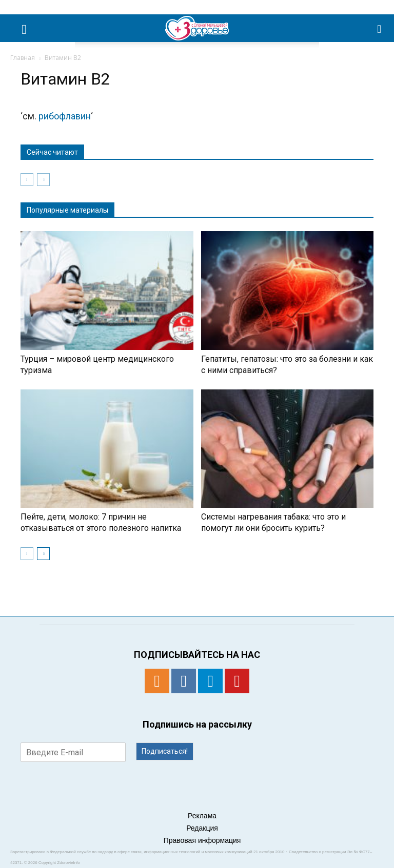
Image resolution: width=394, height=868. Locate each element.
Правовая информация (202, 840)
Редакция (202, 828)
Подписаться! (165, 751)
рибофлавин (65, 116)
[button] (380, 28)
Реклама (202, 816)
